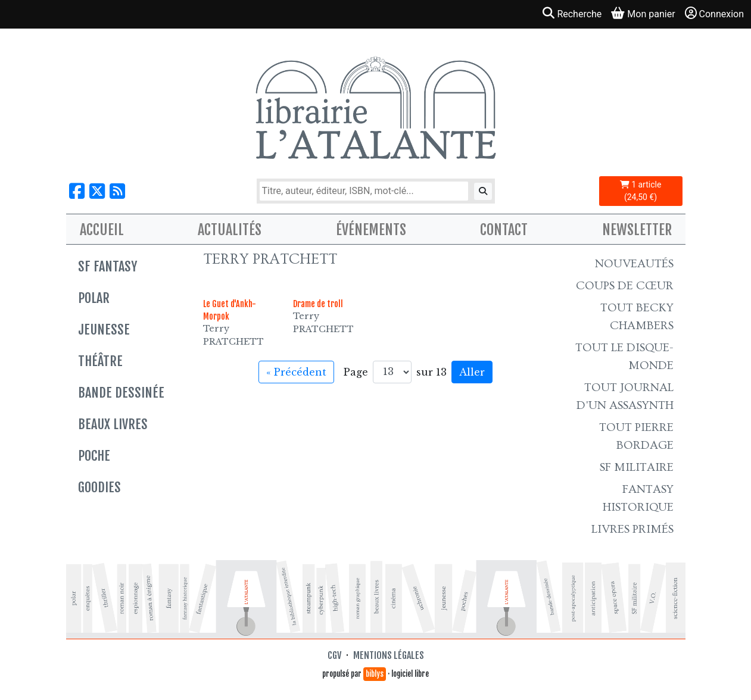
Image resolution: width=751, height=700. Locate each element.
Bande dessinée (121, 393)
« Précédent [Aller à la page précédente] (296, 372)
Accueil (102, 230)
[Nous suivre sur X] (97, 191)
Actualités (230, 230)
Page (356, 372)
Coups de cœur (625, 286)
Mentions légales (389, 655)
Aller (472, 372)
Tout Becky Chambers (637, 317)
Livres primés (632, 529)
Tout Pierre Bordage (636, 436)
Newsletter (637, 230)
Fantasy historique (638, 498)
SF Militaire (637, 467)
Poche (94, 456)
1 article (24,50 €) (641, 191)
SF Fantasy (107, 266)
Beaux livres (113, 424)
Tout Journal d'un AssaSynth (625, 396)
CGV (334, 655)
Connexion (714, 13)
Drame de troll (318, 304)
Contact (504, 230)
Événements (371, 230)
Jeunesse (104, 329)
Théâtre (100, 361)
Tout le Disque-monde (624, 357)
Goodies (99, 487)
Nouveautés (634, 264)
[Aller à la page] (392, 372)
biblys (375, 674)
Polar (94, 298)
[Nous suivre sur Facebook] (77, 191)
